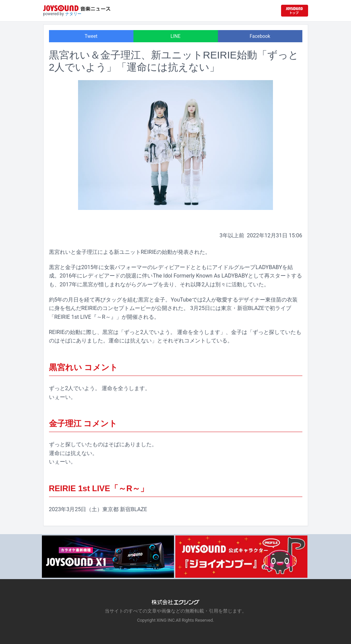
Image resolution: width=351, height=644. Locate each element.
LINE (175, 36)
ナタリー (73, 14)
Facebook (260, 36)
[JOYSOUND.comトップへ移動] (295, 11)
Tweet (91, 36)
